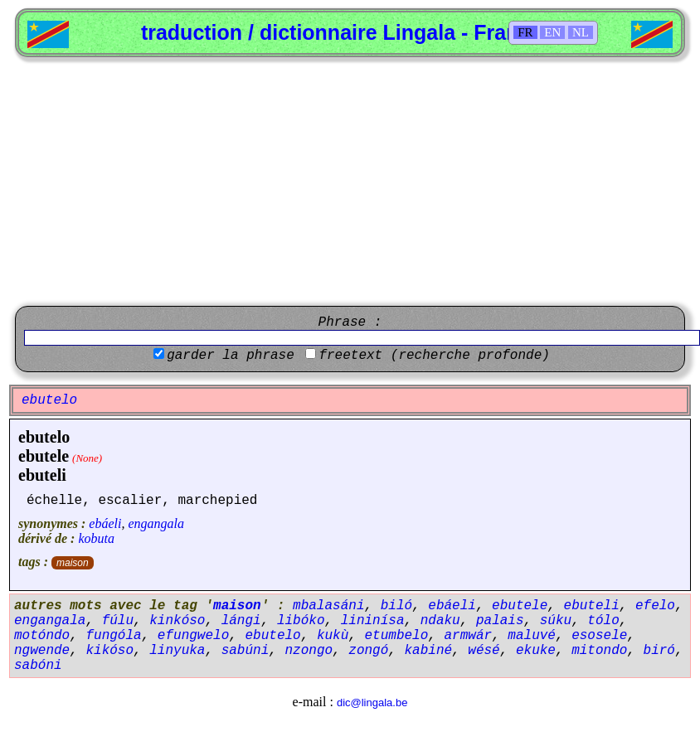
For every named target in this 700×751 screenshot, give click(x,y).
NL (581, 32)
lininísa (373, 621)
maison (73, 563)
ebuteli (42, 475)
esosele (599, 636)
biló (396, 606)
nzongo (309, 651)
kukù (333, 636)
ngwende (42, 651)
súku (556, 621)
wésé (484, 651)
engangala (156, 523)
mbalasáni (328, 606)
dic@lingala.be (372, 703)
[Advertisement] (350, 182)
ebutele (44, 456)
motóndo (42, 636)
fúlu (118, 621)
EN (552, 32)
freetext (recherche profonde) (434, 356)
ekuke (536, 651)
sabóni (38, 666)
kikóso (109, 651)
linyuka (177, 651)
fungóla (113, 636)
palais (500, 621)
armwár (469, 636)
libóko (301, 621)
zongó (368, 651)
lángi (241, 621)
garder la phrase (231, 356)
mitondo (599, 651)
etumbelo (397, 636)
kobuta (96, 538)
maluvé (532, 636)
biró (659, 651)
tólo (603, 621)
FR (525, 32)
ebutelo (44, 437)
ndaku (440, 621)
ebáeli (105, 523)
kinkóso (177, 621)
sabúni (245, 651)
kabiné (429, 651)
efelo (655, 606)
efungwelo (193, 636)
